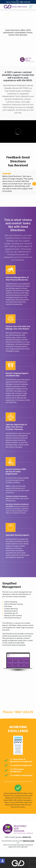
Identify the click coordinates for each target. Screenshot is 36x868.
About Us (18, 866)
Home (18, 862)
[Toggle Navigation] (31, 7)
